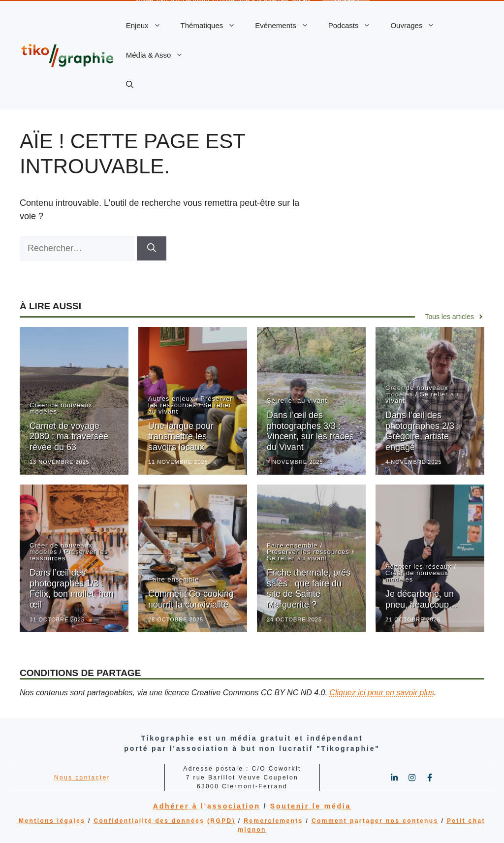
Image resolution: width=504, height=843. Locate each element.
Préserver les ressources (190, 401)
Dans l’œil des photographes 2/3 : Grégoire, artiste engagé (422, 430)
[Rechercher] (152, 247)
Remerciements (273, 820)
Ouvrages (417, 25)
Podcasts (355, 25)
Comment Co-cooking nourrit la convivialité (191, 598)
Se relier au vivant (297, 400)
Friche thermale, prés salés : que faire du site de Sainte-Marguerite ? (309, 588)
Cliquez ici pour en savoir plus (382, 692)
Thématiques (213, 25)
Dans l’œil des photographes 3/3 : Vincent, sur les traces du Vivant (310, 430)
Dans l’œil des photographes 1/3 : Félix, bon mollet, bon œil (72, 588)
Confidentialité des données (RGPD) (164, 820)
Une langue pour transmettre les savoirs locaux (181, 436)
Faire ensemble (174, 578)
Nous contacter (82, 777)
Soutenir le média (311, 805)
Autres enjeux (171, 398)
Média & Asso (160, 54)
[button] (130, 84)
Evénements (286, 25)
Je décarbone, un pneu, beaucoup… (422, 598)
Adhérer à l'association (207, 805)
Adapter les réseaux (419, 566)
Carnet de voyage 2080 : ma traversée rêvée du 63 (69, 436)
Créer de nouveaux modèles (61, 407)
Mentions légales (52, 820)
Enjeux (148, 25)
